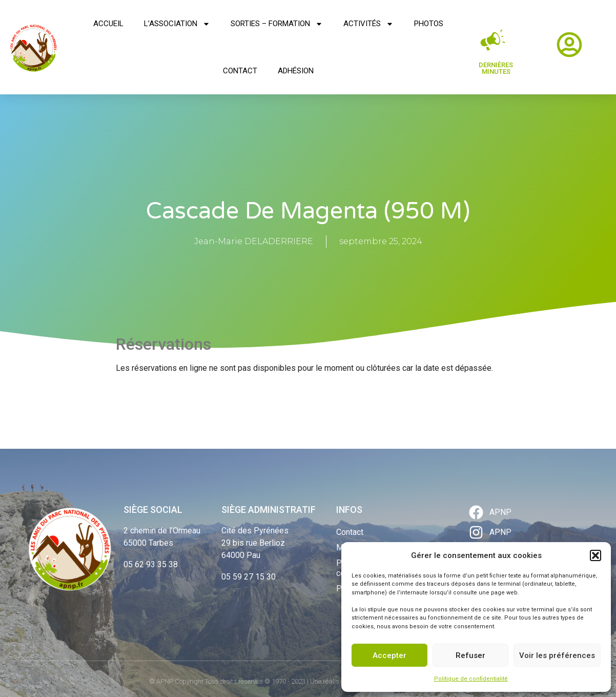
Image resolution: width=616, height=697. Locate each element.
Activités (368, 24)
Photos (429, 24)
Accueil (108, 24)
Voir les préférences (557, 655)
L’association (177, 24)
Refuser (470, 655)
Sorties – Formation (277, 24)
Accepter (389, 655)
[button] (596, 555)
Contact (240, 71)
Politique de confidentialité (471, 679)
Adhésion (296, 71)
